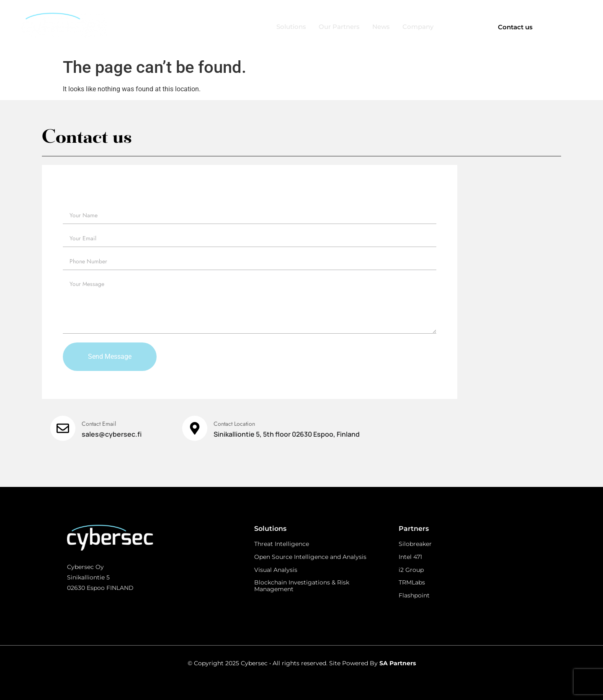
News (381, 27)
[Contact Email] (63, 428)
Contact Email (99, 424)
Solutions (291, 27)
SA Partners (398, 663)
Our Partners (339, 27)
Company (418, 27)
